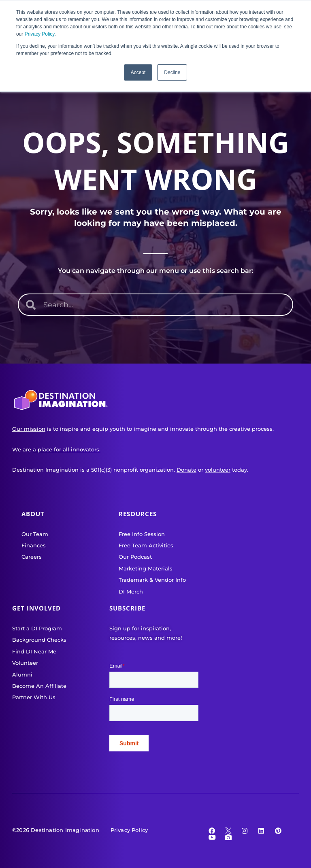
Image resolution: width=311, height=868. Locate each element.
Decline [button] (172, 72)
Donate (186, 470)
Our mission (29, 429)
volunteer (218, 470)
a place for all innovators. (67, 449)
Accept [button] (138, 72)
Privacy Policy (40, 34)
